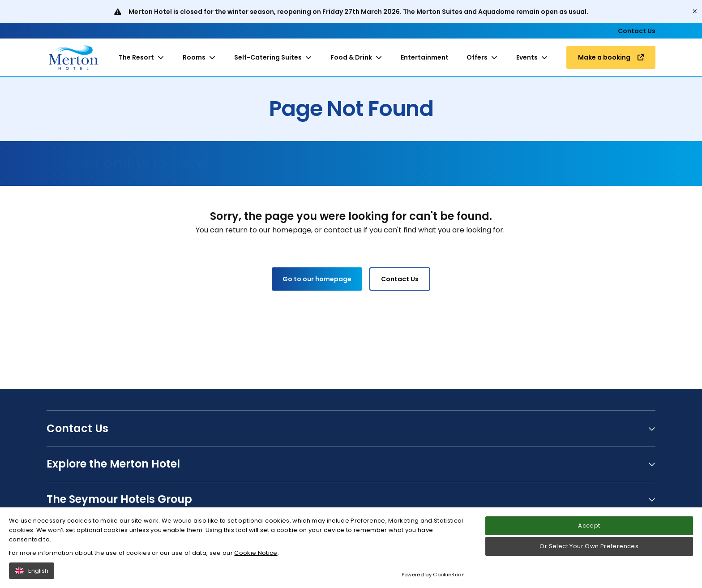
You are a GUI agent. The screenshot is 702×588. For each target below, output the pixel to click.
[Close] (695, 12)
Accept (589, 530)
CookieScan (449, 579)
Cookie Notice (256, 557)
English (32, 575)
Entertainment (425, 57)
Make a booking (611, 57)
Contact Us (637, 31)
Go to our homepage (317, 279)
